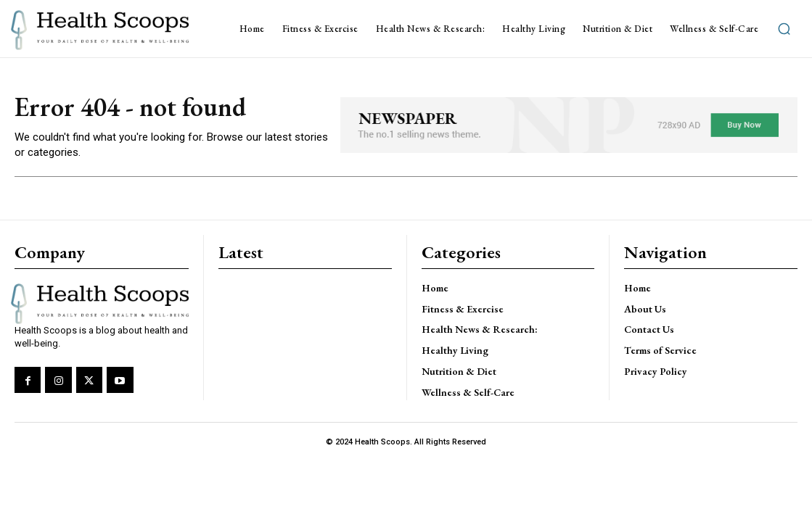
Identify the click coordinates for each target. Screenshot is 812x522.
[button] (784, 29)
